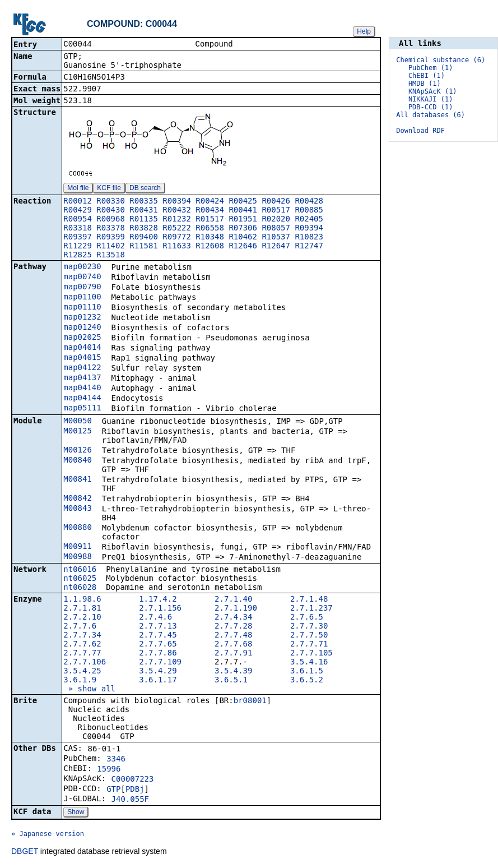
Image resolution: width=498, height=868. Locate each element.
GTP (113, 790)
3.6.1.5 (307, 672)
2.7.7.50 (309, 636)
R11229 (78, 247)
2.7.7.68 (233, 645)
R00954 (78, 220)
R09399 (111, 238)
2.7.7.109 (160, 663)
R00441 (243, 211)
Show (76, 813)
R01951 (243, 220)
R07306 (243, 229)
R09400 (144, 238)
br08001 (250, 701)
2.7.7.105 (311, 654)
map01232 (82, 318)
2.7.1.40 (233, 600)
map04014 (82, 348)
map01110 (82, 308)
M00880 (78, 528)
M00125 (78, 432)
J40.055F (130, 800)
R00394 (177, 202)
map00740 (82, 278)
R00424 (210, 202)
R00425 (243, 202)
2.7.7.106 (85, 663)
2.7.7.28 (233, 627)
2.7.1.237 (311, 609)
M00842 (78, 499)
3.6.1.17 (158, 681)
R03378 (111, 229)
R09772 (177, 238)
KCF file (109, 189)
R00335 (144, 202)
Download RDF (420, 131)
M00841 (78, 480)
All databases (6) (430, 115)
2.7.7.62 (82, 645)
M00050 (78, 422)
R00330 (111, 202)
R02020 (276, 220)
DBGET (25, 852)
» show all (89, 690)
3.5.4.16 (309, 663)
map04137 (82, 378)
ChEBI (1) (427, 76)
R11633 (177, 247)
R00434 (210, 211)
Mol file (78, 189)
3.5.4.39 (233, 672)
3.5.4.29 (158, 672)
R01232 (177, 220)
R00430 (111, 211)
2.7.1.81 (82, 609)
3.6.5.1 (231, 681)
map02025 (82, 338)
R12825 (78, 256)
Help (364, 31)
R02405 (309, 220)
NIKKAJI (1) (430, 99)
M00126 (78, 451)
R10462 (243, 238)
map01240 (82, 328)
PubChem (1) (430, 68)
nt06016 (80, 570)
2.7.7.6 (80, 627)
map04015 (82, 358)
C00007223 (133, 780)
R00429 (78, 211)
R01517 (210, 220)
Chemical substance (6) (441, 60)
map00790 (82, 288)
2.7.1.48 (309, 600)
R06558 (210, 229)
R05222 (177, 229)
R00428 (309, 202)
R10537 (276, 238)
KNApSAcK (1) (433, 91)
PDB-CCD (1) (430, 107)
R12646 (243, 247)
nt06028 (80, 588)
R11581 (144, 247)
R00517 (276, 211)
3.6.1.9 (80, 681)
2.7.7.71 (309, 645)
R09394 (309, 229)
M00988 (78, 557)
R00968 (111, 220)
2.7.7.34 (82, 636)
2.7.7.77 (82, 654)
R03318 (78, 229)
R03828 (144, 229)
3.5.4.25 (82, 672)
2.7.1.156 (160, 609)
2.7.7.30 (309, 627)
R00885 (309, 211)
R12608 (210, 247)
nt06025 (80, 579)
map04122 (82, 368)
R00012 (78, 202)
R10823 (309, 238)
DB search (145, 189)
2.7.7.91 (233, 654)
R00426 (276, 202)
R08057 (276, 229)
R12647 (276, 247)
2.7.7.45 (158, 636)
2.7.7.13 (158, 627)
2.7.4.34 (233, 618)
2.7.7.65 (158, 645)
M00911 (78, 547)
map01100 (82, 298)
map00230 (82, 267)
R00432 (177, 211)
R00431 (144, 211)
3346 (116, 760)
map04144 (82, 399)
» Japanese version (48, 835)
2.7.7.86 (158, 654)
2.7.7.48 (233, 636)
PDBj (135, 790)
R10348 (210, 238)
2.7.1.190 (236, 609)
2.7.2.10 (82, 618)
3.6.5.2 (307, 681)
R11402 (111, 247)
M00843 (78, 509)
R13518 (111, 256)
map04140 (82, 389)
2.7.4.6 (155, 618)
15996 (109, 770)
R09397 (78, 238)
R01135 (144, 220)
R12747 (309, 247)
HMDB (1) (425, 84)
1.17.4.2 (158, 600)
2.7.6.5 (307, 618)
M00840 (78, 461)
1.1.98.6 (82, 600)
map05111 (82, 409)
